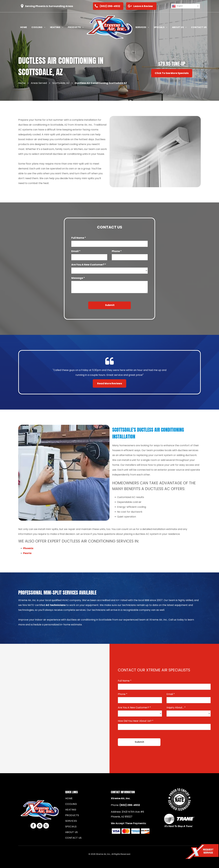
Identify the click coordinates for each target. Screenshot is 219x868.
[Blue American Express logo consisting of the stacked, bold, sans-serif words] (136, 831)
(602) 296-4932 (130, 805)
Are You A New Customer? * (89, 265)
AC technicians (56, 605)
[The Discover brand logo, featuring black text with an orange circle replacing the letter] (145, 831)
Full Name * (79, 238)
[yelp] (46, 826)
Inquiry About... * (176, 708)
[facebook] (33, 826)
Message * (78, 278)
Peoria (27, 553)
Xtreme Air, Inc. (121, 798)
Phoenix (28, 548)
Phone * (117, 251)
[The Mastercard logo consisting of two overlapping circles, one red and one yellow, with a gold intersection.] (126, 831)
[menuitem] (24, 27)
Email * (76, 251)
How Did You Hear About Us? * (136, 721)
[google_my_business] (40, 826)
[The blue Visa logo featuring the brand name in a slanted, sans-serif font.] (116, 831)
